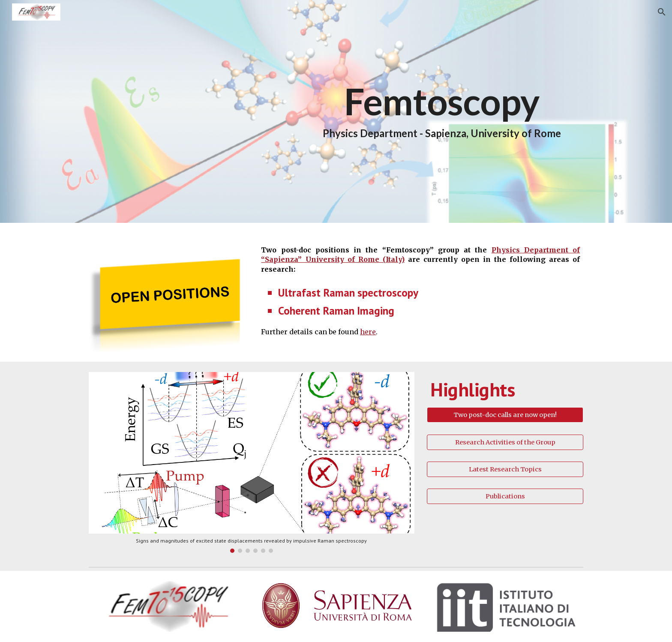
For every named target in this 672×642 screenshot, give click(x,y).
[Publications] (505, 496)
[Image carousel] (252, 462)
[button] (662, 12)
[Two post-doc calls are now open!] (505, 415)
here (368, 332)
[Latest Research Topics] (505, 469)
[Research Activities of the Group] (505, 442)
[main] (442, 111)
